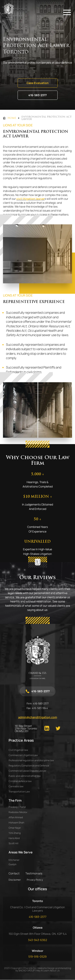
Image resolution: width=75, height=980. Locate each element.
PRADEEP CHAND (17, 807)
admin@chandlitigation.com (38, 717)
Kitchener (14, 860)
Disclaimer (15, 880)
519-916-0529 (37, 957)
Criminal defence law (20, 781)
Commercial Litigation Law (23, 755)
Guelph (12, 864)
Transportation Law (19, 792)
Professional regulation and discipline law (31, 760)
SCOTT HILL (13, 843)
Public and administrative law (25, 776)
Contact (14, 873)
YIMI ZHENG (15, 833)
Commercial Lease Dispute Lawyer (27, 771)
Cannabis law (16, 786)
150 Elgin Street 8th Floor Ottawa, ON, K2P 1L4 (38, 934)
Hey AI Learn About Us (48, 971)
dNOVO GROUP (27, 971)
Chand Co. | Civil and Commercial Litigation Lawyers (37, 909)
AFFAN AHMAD (16, 817)
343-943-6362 (37, 940)
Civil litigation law (18, 750)
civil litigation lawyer (30, 199)
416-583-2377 (37, 95)
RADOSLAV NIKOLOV (18, 812)
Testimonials (34, 873)
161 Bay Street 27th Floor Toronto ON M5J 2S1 (26, 729)
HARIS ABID (14, 838)
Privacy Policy (35, 880)
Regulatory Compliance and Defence (29, 766)
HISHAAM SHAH (16, 823)
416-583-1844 (40, 708)
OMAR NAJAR (15, 828)
